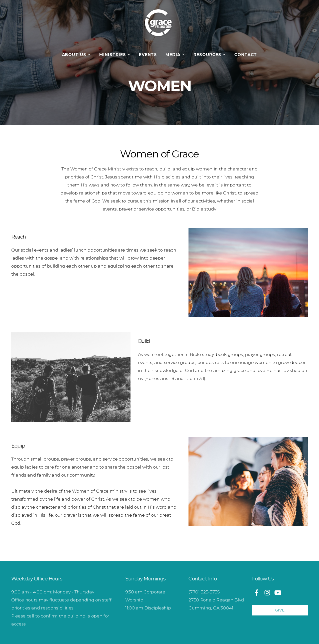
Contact (246, 55)
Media (175, 55)
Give (280, 610)
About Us (76, 55)
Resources (210, 55)
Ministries (115, 55)
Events (148, 55)
